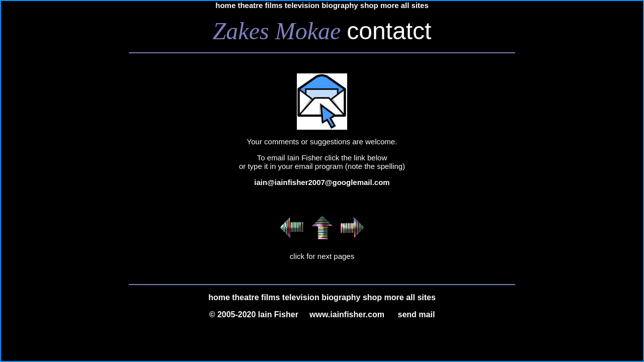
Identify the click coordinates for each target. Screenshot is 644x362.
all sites (415, 5)
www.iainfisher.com (347, 314)
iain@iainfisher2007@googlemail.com (322, 182)
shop (369, 5)
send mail (417, 314)
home (225, 5)
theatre (250, 5)
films (274, 5)
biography (340, 5)
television (302, 5)
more (390, 5)
